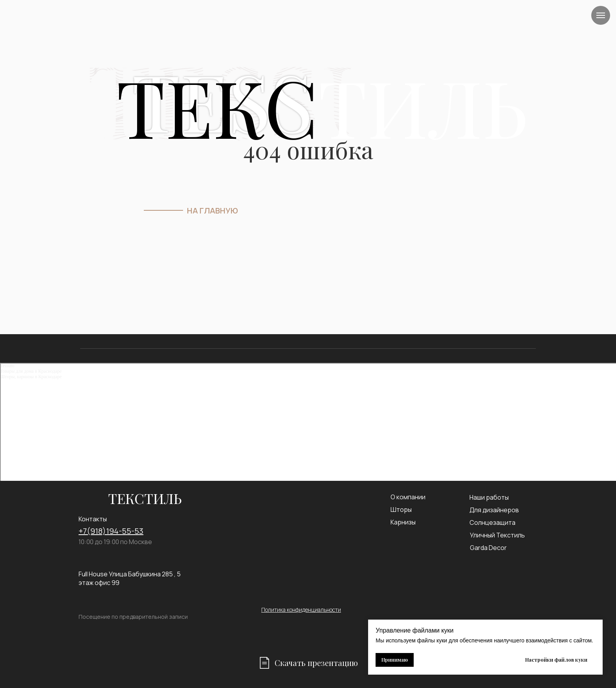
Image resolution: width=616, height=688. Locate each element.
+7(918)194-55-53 (111, 531)
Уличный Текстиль (497, 535)
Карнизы (403, 522)
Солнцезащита (492, 522)
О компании (408, 497)
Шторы (401, 510)
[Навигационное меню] (601, 15)
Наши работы (489, 497)
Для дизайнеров (494, 510)
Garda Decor (488, 548)
